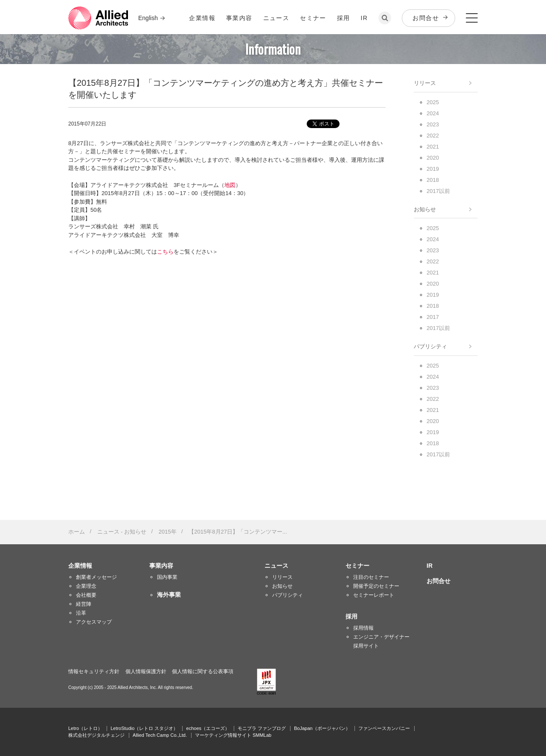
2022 (433, 136)
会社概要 (86, 595)
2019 (433, 169)
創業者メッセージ (96, 577)
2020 (433, 158)
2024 (433, 113)
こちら (165, 252)
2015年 (168, 532)
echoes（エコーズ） (208, 728)
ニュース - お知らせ (122, 532)
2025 (433, 102)
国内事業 (167, 577)
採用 (344, 18)
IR (364, 18)
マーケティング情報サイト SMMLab (233, 735)
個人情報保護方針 (146, 671)
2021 (433, 147)
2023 (433, 124)
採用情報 (363, 628)
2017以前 (438, 191)
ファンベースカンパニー (384, 728)
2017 (433, 317)
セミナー (313, 18)
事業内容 (239, 18)
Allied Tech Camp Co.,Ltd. (160, 735)
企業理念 (86, 586)
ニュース (276, 18)
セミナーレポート (374, 595)
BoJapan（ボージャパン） (322, 728)
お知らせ (425, 209)
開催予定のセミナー (376, 586)
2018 (433, 180)
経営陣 (84, 604)
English (148, 18)
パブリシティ (430, 346)
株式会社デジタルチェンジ (96, 735)
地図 (230, 185)
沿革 (81, 613)
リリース (425, 83)
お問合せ (426, 18)
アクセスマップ (94, 622)
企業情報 (202, 18)
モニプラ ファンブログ (262, 728)
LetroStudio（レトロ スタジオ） (144, 728)
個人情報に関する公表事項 (203, 671)
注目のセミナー (371, 577)
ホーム (77, 532)
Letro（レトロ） (85, 728)
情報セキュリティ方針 (94, 671)
